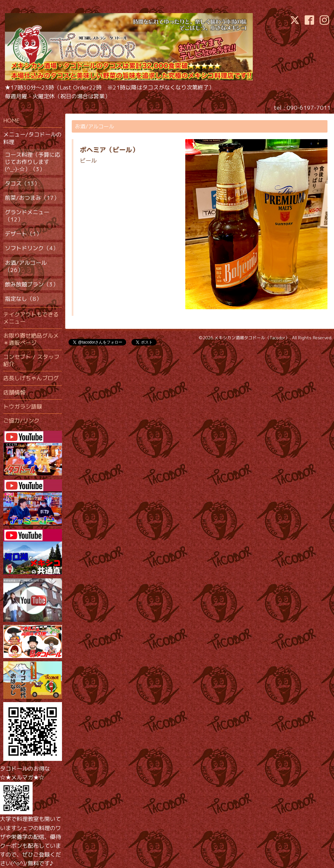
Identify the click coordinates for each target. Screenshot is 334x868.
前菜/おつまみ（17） (32, 198)
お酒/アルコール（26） (26, 266)
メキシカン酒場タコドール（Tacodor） (252, 338)
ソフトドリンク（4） (32, 248)
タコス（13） (22, 183)
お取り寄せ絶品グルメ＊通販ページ (31, 339)
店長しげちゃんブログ (31, 378)
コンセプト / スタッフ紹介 (31, 360)
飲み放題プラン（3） (32, 284)
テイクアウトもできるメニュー (31, 318)
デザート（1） (23, 234)
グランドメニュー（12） (27, 216)
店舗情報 (14, 392)
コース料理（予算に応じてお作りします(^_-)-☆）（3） (33, 162)
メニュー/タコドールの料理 (32, 138)
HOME (11, 120)
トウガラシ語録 (23, 406)
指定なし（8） (23, 299)
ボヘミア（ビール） (109, 150)
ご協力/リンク (21, 420)
